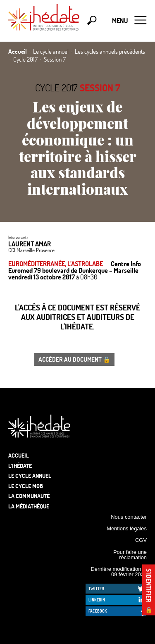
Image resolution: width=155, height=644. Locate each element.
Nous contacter (129, 517)
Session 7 (100, 88)
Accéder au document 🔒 (74, 359)
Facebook (98, 611)
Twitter (96, 589)
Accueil (19, 455)
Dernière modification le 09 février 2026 (119, 572)
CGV (141, 540)
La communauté (29, 496)
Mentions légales (127, 528)
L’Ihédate (20, 466)
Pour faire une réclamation (130, 555)
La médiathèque (29, 506)
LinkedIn (97, 600)
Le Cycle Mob (26, 486)
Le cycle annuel (30, 476)
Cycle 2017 (56, 88)
